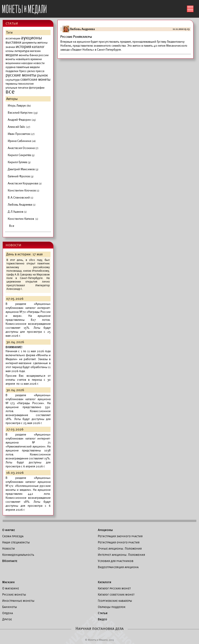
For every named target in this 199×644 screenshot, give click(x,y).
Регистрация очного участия (119, 542)
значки (10, 47)
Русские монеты (14, 594)
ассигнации (13, 38)
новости (39, 63)
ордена (10, 67)
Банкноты (10, 607)
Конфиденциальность (18, 555)
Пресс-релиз (27, 71)
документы (29, 43)
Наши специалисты (16, 542)
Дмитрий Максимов (23, 169)
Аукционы (105, 530)
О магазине (11, 588)
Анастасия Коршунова (25, 183)
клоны (10, 51)
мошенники (13, 63)
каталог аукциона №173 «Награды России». (28, 401)
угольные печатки (17, 88)
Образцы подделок (112, 607)
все (10, 92)
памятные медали (28, 67)
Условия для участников (116, 561)
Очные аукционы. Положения (120, 548)
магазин (35, 51)
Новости (9, 548)
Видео (102, 619)
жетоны (42, 43)
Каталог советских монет (116, 594)
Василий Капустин (23, 113)
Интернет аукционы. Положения (121, 555)
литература (22, 51)
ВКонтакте (10, 561)
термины (11, 84)
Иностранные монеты (18, 601)
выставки (13, 42)
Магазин (8, 582)
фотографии (37, 88)
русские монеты (21, 75)
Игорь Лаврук (19, 106)
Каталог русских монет (114, 588)
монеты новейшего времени (24, 59)
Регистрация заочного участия (120, 536)
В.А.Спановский (21, 198)
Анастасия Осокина (23, 148)
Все (12, 226)
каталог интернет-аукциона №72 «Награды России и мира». (28, 312)
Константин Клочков (24, 190)
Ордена (8, 613)
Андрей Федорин (22, 120)
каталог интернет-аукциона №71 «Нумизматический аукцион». (28, 442)
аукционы (31, 38)
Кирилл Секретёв (21, 155)
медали (12, 55)
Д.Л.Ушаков (17, 212)
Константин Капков (23, 219)
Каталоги (105, 582)
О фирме (9, 530)
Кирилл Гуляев (19, 162)
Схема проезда (13, 536)
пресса (40, 71)
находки (27, 63)
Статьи (103, 613)
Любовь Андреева (22, 205)
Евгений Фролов (21, 176)
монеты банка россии (34, 55)
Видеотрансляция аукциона (118, 567)
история (23, 47)
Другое (7, 619)
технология (26, 84)
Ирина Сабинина (22, 141)
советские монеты (35, 80)
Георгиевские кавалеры (115, 601)
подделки (12, 71)
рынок (43, 75)
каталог (38, 47)
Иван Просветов (21, 134)
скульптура (13, 80)
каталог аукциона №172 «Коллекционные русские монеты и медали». (28, 486)
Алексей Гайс (19, 127)
